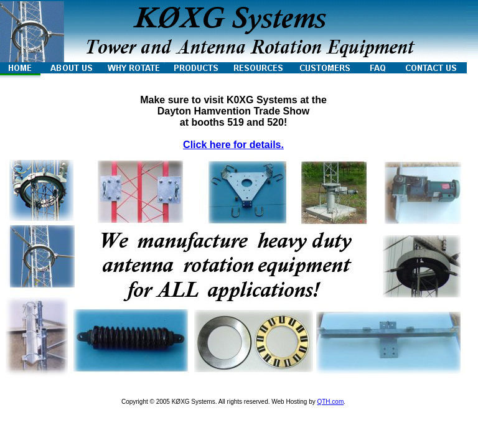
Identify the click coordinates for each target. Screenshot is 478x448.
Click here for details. (233, 145)
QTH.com (330, 402)
